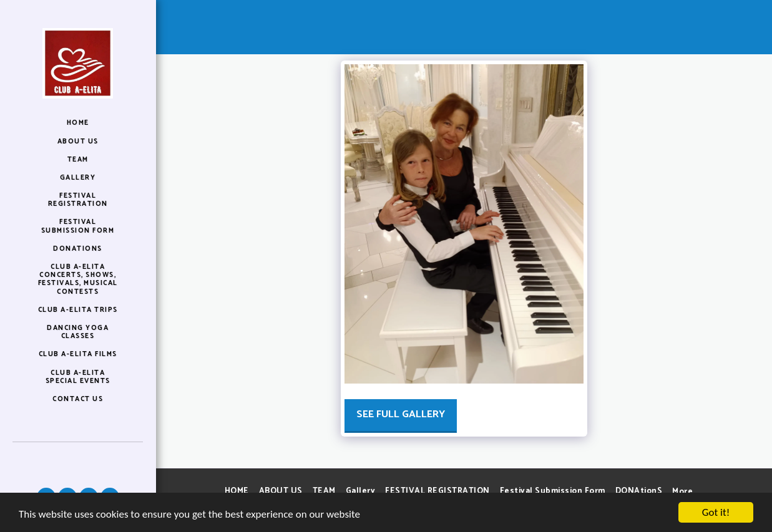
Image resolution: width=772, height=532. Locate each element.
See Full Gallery (401, 414)
